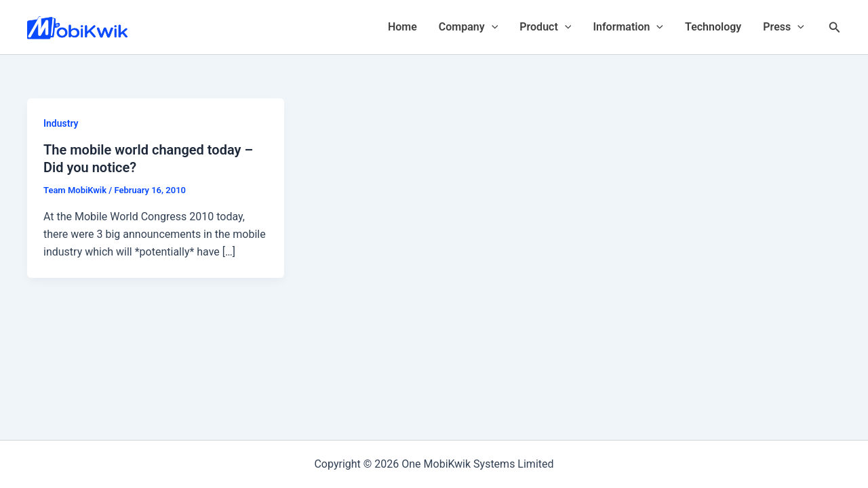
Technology (713, 27)
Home (402, 27)
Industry (61, 123)
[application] (492, 27)
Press (784, 27)
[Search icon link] (835, 27)
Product (545, 27)
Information (628, 27)
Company (468, 27)
